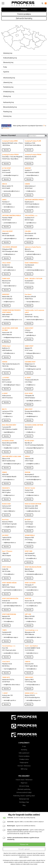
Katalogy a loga (24, 802)
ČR (44, 126)
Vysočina (6, 72)
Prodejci (24, 10)
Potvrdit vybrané (24, 849)
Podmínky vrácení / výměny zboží (24, 796)
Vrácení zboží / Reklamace (24, 780)
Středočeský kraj (9, 92)
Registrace (24, 783)
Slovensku (6, 128)
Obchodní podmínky (24, 789)
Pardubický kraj (8, 87)
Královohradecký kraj (10, 58)
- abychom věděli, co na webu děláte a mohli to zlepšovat (25, 822)
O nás (24, 746)
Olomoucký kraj (8, 62)
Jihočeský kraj (8, 53)
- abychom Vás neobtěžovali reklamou (21, 826)
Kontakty (24, 750)
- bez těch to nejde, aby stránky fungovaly (21, 818)
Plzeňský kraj (8, 112)
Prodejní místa (24, 759)
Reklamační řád (24, 799)
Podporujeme (24, 763)
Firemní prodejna (24, 14)
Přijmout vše (24, 844)
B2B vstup (24, 769)
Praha (5, 67)
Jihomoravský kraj (9, 78)
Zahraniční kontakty (24, 18)
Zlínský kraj (7, 96)
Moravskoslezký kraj (10, 107)
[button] (3, 3)
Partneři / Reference (24, 766)
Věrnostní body (24, 786)
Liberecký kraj (8, 82)
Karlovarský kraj (8, 102)
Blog (24, 805)
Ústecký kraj (7, 116)
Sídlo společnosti (24, 753)
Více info (6, 150)
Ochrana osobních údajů (24, 792)
